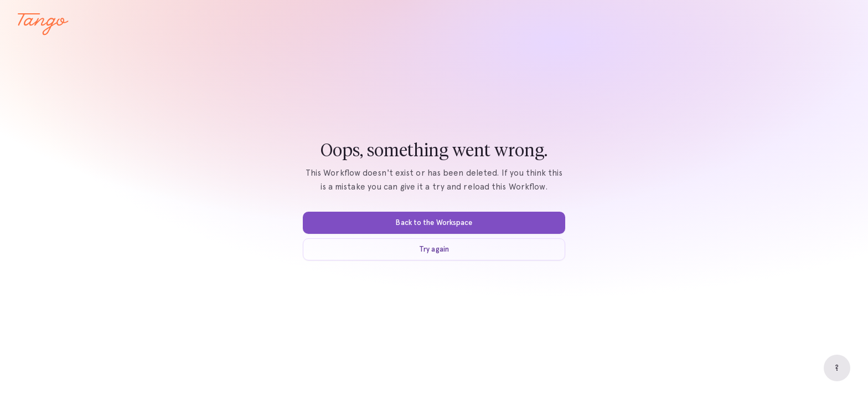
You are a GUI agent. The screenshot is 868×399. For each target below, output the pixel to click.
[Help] (837, 368)
